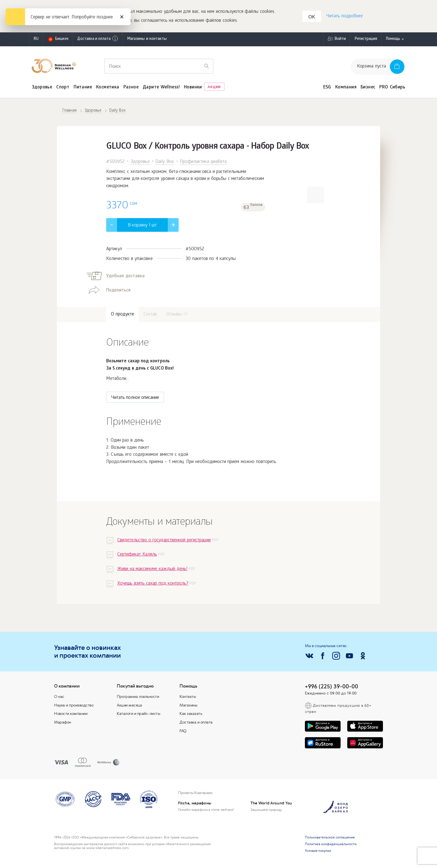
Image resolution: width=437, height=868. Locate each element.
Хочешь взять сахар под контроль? (153, 585)
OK (313, 18)
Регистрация (366, 40)
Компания (346, 89)
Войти (340, 40)
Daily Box (165, 163)
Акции (214, 89)
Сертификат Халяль (137, 556)
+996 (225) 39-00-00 (332, 687)
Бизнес (368, 89)
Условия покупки (318, 852)
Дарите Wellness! (161, 89)
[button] (315, 196)
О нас (59, 698)
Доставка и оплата (98, 40)
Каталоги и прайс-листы (138, 715)
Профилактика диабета (203, 163)
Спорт (63, 89)
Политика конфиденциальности (331, 845)
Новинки (193, 89)
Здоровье (42, 89)
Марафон (63, 723)
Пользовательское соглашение (330, 839)
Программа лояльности (138, 698)
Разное (131, 89)
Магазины (188, 706)
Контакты (188, 698)
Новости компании (71, 715)
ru (36, 40)
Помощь (393, 40)
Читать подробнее (344, 17)
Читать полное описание (135, 399)
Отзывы (177, 316)
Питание (83, 89)
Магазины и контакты (147, 40)
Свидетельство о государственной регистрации (164, 542)
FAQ (183, 732)
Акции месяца (129, 706)
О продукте (122, 316)
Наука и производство (74, 706)
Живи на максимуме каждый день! (152, 570)
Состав (150, 316)
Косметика (108, 89)
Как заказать (191, 715)
